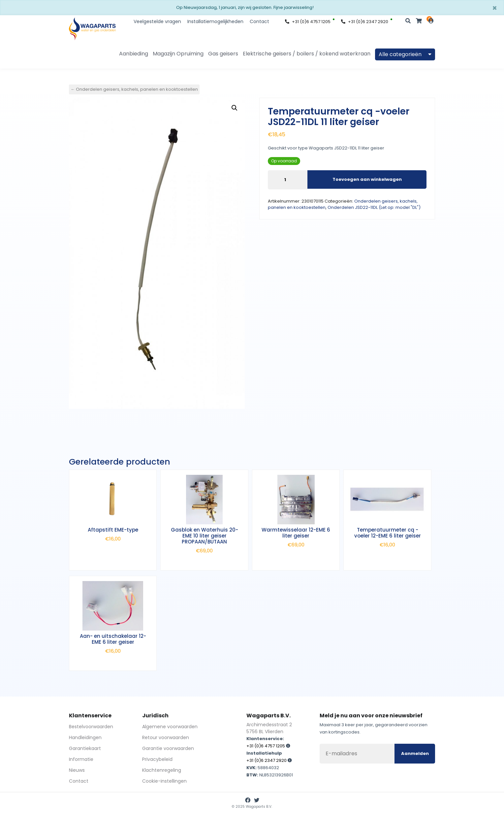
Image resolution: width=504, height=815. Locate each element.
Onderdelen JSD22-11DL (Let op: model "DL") (374, 207)
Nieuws (77, 770)
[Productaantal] (288, 180)
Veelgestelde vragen (157, 21)
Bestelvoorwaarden (91, 727)
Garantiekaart (85, 748)
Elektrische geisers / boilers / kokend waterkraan (307, 54)
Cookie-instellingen (164, 781)
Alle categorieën (405, 54)
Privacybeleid (157, 759)
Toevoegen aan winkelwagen (367, 179)
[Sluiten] (495, 8)
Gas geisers (223, 54)
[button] (235, 108)
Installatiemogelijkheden (215, 21)
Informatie (81, 759)
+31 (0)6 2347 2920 (365, 22)
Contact (259, 21)
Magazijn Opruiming (178, 54)
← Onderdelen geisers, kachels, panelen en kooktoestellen (134, 89)
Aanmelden (415, 753)
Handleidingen (85, 737)
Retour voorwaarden (166, 737)
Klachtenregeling (162, 770)
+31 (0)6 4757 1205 (308, 22)
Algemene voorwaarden (170, 727)
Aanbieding (134, 54)
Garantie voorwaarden (168, 748)
